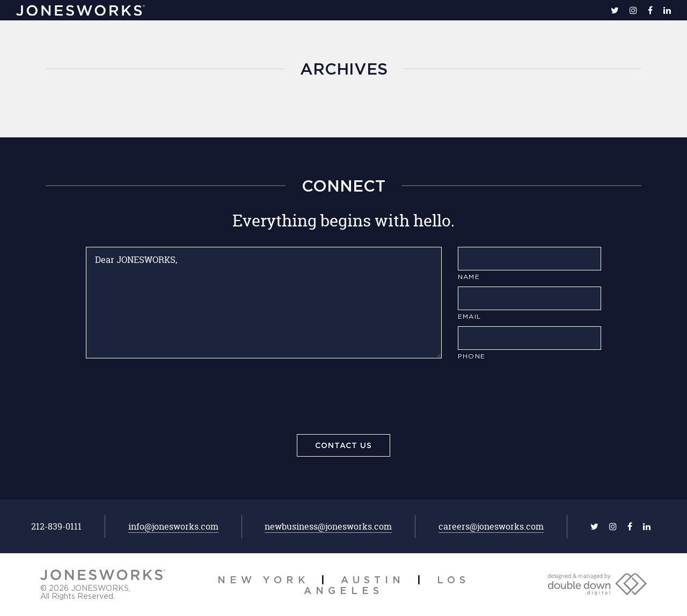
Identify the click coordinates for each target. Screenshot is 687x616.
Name (469, 277)
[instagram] (633, 10)
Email (469, 316)
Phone (472, 356)
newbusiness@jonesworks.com (328, 526)
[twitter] (615, 10)
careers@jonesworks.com (491, 526)
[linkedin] (667, 10)
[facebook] (650, 10)
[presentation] (343, 399)
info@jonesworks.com (173, 526)
